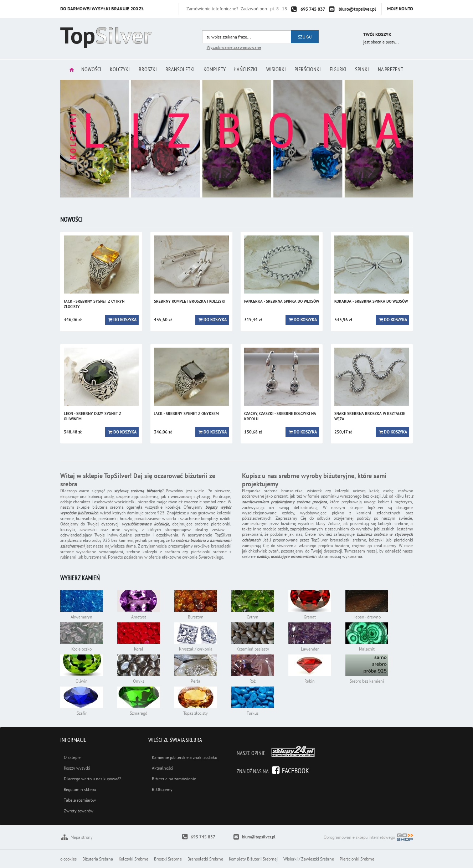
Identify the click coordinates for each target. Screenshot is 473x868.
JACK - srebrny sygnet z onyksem (186, 414)
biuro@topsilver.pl (357, 9)
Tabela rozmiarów (80, 800)
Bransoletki (179, 70)
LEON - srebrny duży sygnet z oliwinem (92, 416)
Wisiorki (277, 70)
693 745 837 (313, 9)
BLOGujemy (162, 789)
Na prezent (395, 70)
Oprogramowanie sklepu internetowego (368, 838)
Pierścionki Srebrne (357, 859)
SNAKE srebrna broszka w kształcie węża (370, 416)
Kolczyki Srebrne (133, 859)
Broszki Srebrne (168, 859)
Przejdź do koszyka (348, 35)
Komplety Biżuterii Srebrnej (253, 859)
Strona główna (67, 70)
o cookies (68, 859)
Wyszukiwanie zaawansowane (234, 47)
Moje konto (400, 9)
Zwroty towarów (79, 811)
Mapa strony (82, 837)
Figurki (341, 70)
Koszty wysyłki (77, 768)
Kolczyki (117, 70)
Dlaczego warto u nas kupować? (92, 779)
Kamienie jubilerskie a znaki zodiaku (184, 757)
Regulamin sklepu (80, 789)
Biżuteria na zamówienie (174, 779)
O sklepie (72, 757)
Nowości (87, 70)
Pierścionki (310, 70)
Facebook (295, 771)
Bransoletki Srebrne (205, 859)
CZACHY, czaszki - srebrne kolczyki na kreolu (280, 416)
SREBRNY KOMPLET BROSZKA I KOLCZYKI (190, 301)
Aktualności (162, 768)
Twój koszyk (377, 34)
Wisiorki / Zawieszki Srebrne (309, 859)
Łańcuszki (246, 70)
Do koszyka (125, 320)
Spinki (366, 70)
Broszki (146, 70)
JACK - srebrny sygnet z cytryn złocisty (94, 304)
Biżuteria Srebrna (98, 859)
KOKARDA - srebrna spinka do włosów (371, 301)
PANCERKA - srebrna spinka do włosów (282, 301)
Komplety (214, 70)
